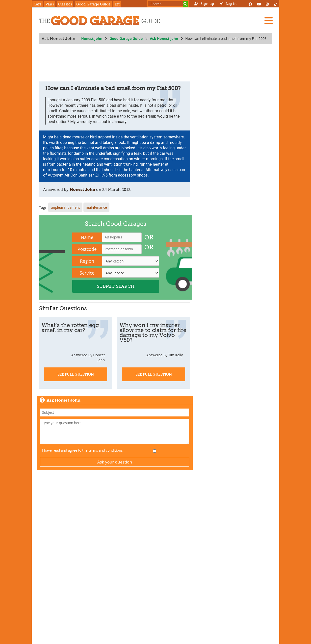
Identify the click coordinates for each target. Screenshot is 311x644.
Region (87, 261)
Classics (65, 4)
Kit (117, 4)
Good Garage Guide (93, 4)
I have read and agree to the (82, 450)
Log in (228, 4)
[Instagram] (267, 4)
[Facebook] (250, 4)
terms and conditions (105, 450)
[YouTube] (259, 4)
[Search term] (168, 4)
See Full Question (76, 374)
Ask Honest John (164, 39)
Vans (50, 4)
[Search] (185, 4)
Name (87, 237)
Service (87, 273)
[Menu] (268, 21)
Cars (38, 4)
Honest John (92, 39)
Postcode (87, 249)
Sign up (204, 4)
